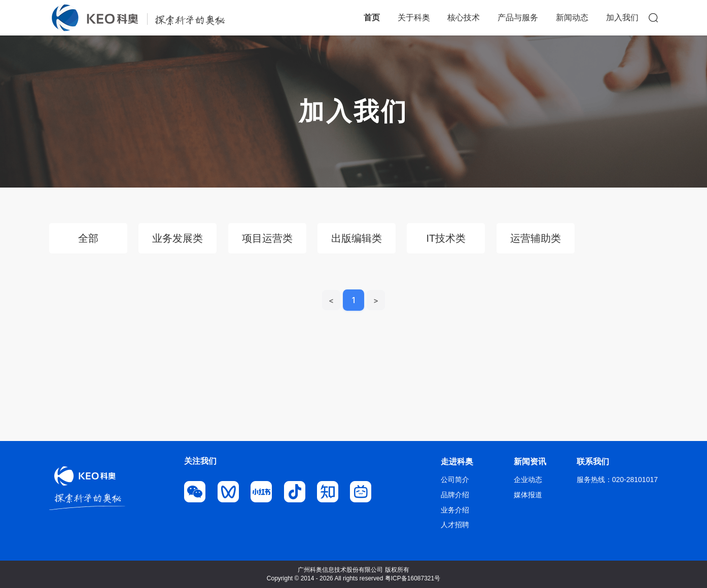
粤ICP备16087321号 (413, 578)
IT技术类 (446, 238)
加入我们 (622, 17)
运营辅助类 (536, 238)
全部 (88, 238)
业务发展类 (178, 238)
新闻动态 (572, 17)
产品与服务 (518, 17)
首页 (372, 17)
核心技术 (464, 17)
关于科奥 (414, 17)
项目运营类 (267, 238)
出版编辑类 (357, 238)
